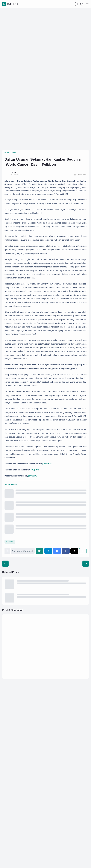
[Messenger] (59, 722)
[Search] (81, 4)
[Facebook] (67, 722)
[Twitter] (75, 722)
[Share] (83, 722)
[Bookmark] (9, 723)
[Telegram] (51, 722)
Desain (11, 712)
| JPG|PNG (58, 617)
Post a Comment (25, 722)
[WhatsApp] (42, 722)
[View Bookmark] (75, 4)
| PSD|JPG (40, 632)
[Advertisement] (46, 32)
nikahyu (11, 4)
